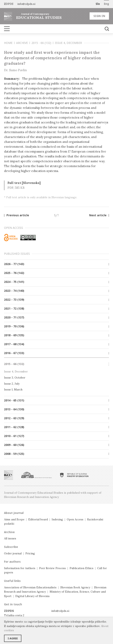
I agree (13, 638)
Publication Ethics (82, 568)
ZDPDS (9, 4)
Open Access (75, 519)
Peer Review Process (52, 568)
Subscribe (11, 547)
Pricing (30, 553)
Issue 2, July (12, 384)
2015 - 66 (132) (42, 43)
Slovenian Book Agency (75, 587)
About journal (14, 513)
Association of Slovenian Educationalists (30, 587)
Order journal (13, 553)
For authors (12, 562)
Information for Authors (20, 568)
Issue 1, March (13, 389)
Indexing (57, 519)
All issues (10, 538)
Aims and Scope (14, 519)
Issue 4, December (68, 43)
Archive (23, 43)
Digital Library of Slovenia (32, 596)
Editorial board (38, 519)
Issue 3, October (15, 378)
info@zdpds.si (60, 611)
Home (9, 43)
